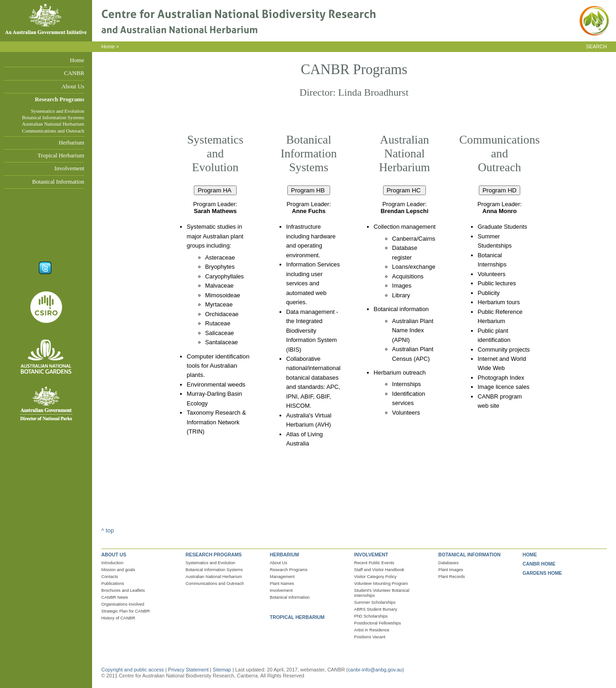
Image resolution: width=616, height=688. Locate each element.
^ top (108, 530)
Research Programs (60, 99)
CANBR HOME (539, 564)
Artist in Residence (372, 630)
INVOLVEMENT (371, 555)
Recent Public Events (374, 563)
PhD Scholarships (371, 616)
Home (77, 60)
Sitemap (222, 670)
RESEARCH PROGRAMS (214, 555)
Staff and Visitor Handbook (379, 570)
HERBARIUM (284, 555)
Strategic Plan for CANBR (125, 611)
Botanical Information (58, 182)
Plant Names (282, 584)
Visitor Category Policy (375, 577)
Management (282, 577)
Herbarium (72, 143)
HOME (530, 555)
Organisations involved (123, 604)
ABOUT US (114, 555)
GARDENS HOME (542, 573)
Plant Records (452, 577)
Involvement (69, 168)
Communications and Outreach (53, 131)
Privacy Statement (189, 670)
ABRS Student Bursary (376, 609)
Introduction (112, 563)
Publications (113, 584)
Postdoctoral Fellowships (378, 623)
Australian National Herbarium (53, 124)
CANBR (74, 73)
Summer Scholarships (375, 602)
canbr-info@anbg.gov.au (375, 670)
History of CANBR (118, 618)
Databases (448, 563)
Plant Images (451, 570)
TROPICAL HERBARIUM (297, 617)
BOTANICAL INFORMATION (469, 555)
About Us (73, 87)
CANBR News (115, 597)
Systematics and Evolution (58, 111)
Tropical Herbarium (61, 156)
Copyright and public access (133, 670)
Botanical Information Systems (53, 117)
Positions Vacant (370, 637)
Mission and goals (118, 570)
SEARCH (596, 46)
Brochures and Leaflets (123, 590)
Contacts (110, 577)
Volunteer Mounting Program (381, 584)
